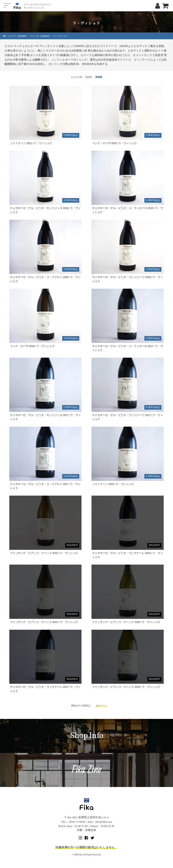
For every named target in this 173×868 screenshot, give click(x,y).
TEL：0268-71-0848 (73, 822)
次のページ (101, 706)
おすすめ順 (77, 77)
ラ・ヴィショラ (61, 36)
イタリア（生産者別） (18, 36)
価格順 (89, 77)
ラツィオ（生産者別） (41, 36)
